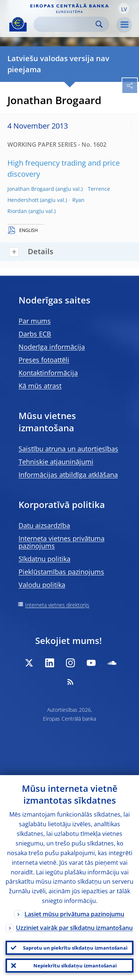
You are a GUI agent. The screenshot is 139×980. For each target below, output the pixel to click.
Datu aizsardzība (44, 525)
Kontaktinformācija (48, 373)
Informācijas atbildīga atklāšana (68, 475)
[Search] (65, 24)
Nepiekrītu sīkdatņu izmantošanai (75, 966)
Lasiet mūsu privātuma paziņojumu (74, 914)
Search (99, 24)
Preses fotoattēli (44, 360)
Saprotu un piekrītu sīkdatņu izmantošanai (75, 948)
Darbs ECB (35, 334)
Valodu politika (42, 585)
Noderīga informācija (52, 347)
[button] (124, 9)
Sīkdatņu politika (44, 559)
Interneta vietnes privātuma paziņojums (62, 542)
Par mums (35, 321)
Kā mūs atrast (40, 386)
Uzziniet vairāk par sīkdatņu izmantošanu (74, 928)
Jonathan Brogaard (31, 189)
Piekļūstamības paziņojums (61, 572)
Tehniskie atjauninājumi (56, 462)
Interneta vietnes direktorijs (57, 605)
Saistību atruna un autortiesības (68, 449)
